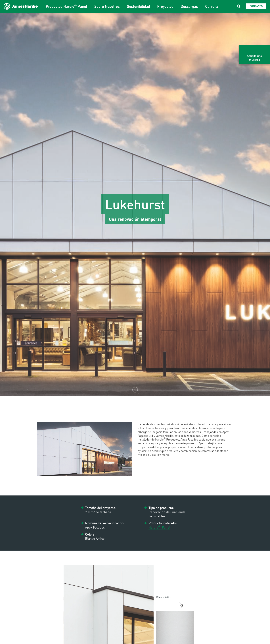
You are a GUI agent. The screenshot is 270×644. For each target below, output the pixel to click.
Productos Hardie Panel (66, 6)
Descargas (189, 6)
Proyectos (165, 6)
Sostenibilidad (138, 6)
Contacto (256, 6)
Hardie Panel (159, 527)
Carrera (212, 6)
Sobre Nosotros (107, 6)
